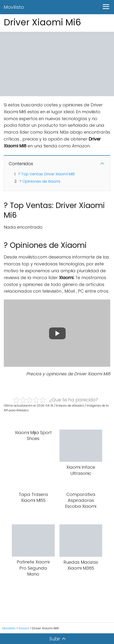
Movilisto (14, 7)
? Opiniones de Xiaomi (40, 181)
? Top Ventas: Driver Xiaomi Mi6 (46, 174)
